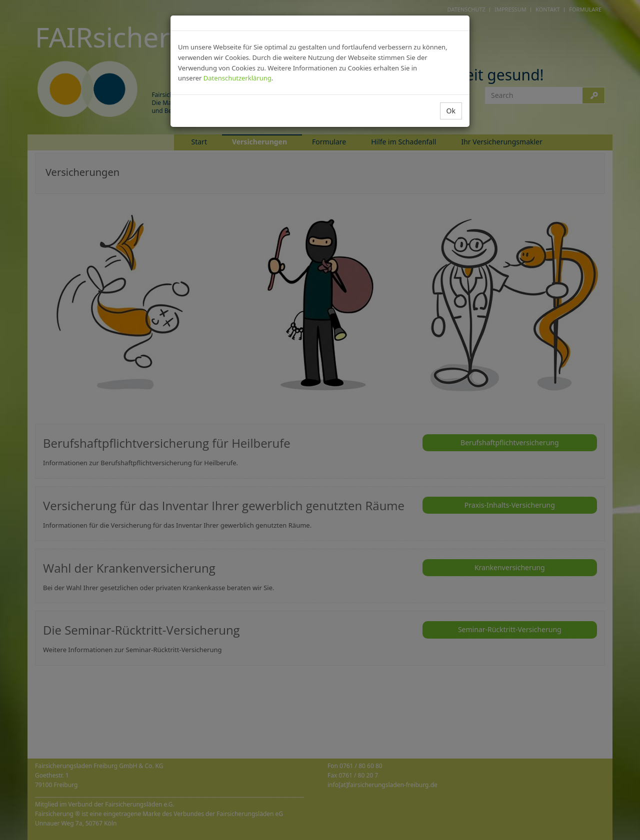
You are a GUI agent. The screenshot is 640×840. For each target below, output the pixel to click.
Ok (451, 111)
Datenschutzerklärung (237, 78)
